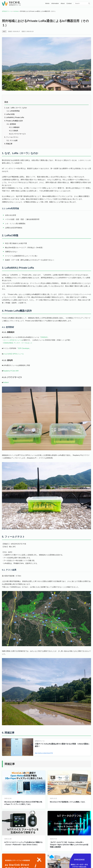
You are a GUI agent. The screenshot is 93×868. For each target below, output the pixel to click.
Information (55, 3)
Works (47, 3)
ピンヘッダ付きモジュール (13, 341)
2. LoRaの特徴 (9, 114)
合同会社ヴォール (7, 11)
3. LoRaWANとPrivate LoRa (14, 117)
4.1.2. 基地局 (14, 131)
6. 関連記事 (8, 144)
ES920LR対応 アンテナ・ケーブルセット (18, 343)
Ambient (6, 383)
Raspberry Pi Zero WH (11, 371)
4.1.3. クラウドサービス (17, 134)
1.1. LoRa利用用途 (13, 111)
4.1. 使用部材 (11, 124)
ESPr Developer (24, 349)
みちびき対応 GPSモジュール (13, 354)
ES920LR (44, 338)
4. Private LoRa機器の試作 (14, 121)
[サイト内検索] (81, 3)
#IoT (4, 31)
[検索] (89, 3)
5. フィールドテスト (11, 137)
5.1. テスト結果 (12, 140)
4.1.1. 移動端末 (14, 127)
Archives (16, 11)
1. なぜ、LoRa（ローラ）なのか (16, 108)
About (63, 3)
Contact (69, 3)
